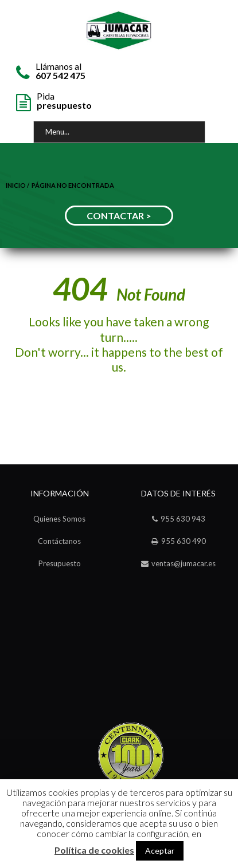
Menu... (57, 132)
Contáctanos (59, 541)
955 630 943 (183, 519)
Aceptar (160, 851)
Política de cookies (94, 850)
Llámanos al (61, 70)
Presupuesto (60, 563)
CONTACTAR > (119, 216)
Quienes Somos (59, 519)
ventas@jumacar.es (184, 563)
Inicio (16, 185)
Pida (64, 100)
